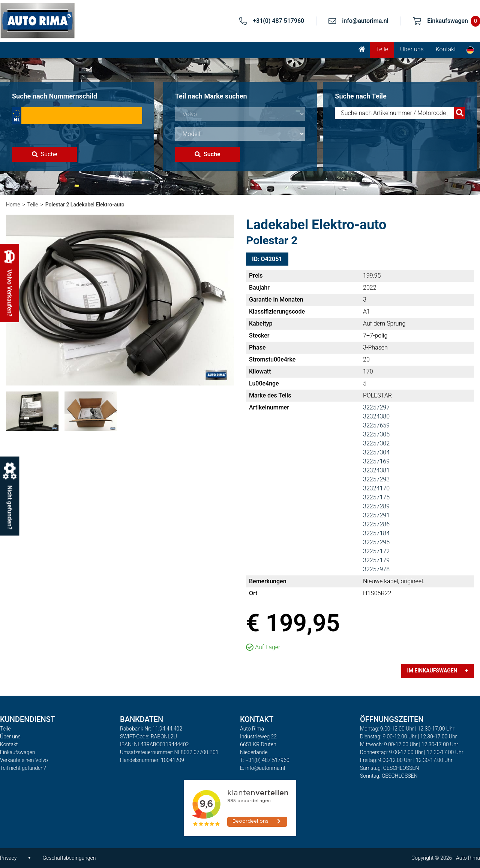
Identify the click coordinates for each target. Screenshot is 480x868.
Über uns (412, 49)
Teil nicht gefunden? (23, 768)
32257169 (376, 461)
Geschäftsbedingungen (69, 858)
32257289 (376, 506)
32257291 (376, 515)
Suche (45, 154)
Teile (382, 49)
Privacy (8, 858)
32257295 (376, 542)
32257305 (376, 434)
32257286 (376, 524)
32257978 (376, 569)
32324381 (376, 470)
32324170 (376, 488)
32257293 (376, 479)
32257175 (376, 497)
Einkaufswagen (17, 752)
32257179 (376, 560)
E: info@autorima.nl (262, 768)
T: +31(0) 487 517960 (265, 760)
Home (13, 205)
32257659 (376, 425)
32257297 (376, 407)
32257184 (376, 533)
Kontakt (446, 49)
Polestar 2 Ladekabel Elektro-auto (85, 205)
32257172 (376, 551)
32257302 (376, 443)
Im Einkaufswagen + (438, 671)
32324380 (376, 416)
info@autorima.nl (365, 21)
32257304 (376, 452)
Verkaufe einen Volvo (24, 760)
